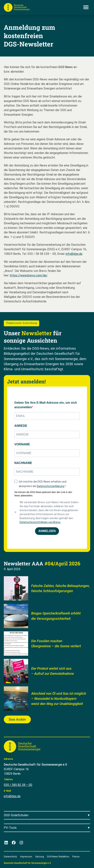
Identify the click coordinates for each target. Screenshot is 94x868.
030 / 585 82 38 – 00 (18, 785)
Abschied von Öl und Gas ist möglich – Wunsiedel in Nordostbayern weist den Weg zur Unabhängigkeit (59, 699)
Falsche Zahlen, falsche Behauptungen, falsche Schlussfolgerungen (61, 588)
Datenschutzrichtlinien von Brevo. (40, 522)
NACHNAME (23, 463)
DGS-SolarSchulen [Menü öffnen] (16, 815)
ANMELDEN (47, 531)
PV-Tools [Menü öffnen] (10, 828)
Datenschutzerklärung (51, 486)
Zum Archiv (17, 719)
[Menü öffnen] (86, 7)
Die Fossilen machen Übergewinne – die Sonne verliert (56, 643)
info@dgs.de (74, 254)
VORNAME (22, 444)
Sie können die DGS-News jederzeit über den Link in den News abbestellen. (43, 494)
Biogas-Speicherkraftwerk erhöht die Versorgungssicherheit (56, 616)
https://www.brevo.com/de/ (29, 275)
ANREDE (21, 426)
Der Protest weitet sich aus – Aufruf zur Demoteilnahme (53, 671)
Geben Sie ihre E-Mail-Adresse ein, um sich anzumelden (46, 405)
